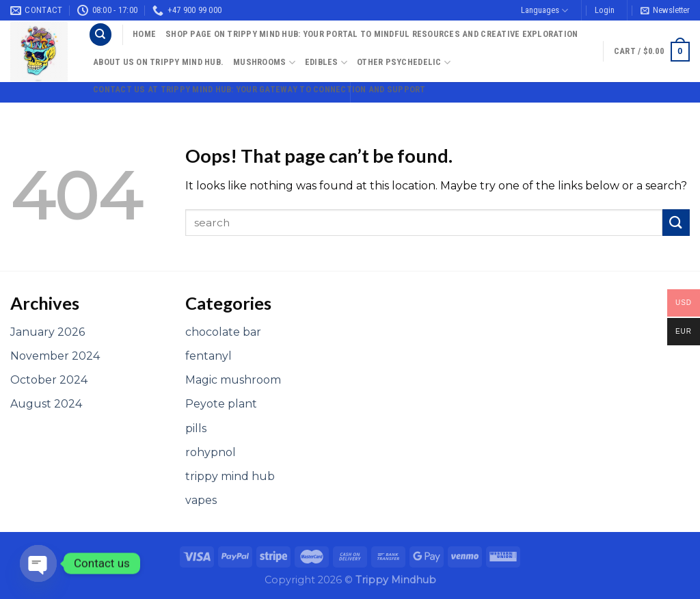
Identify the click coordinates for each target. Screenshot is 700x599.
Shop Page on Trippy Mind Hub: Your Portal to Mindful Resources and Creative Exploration (372, 34)
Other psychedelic (404, 63)
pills (196, 428)
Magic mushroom (233, 380)
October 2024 (49, 380)
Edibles (326, 63)
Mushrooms (264, 63)
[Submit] (676, 223)
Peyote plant (221, 404)
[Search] (100, 35)
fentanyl (208, 356)
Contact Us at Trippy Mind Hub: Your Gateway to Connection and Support (259, 89)
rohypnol (211, 452)
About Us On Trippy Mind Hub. (158, 62)
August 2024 (46, 404)
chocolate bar (223, 332)
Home (144, 34)
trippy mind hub (230, 476)
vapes (201, 500)
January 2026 (48, 332)
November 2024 (55, 356)
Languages (544, 11)
